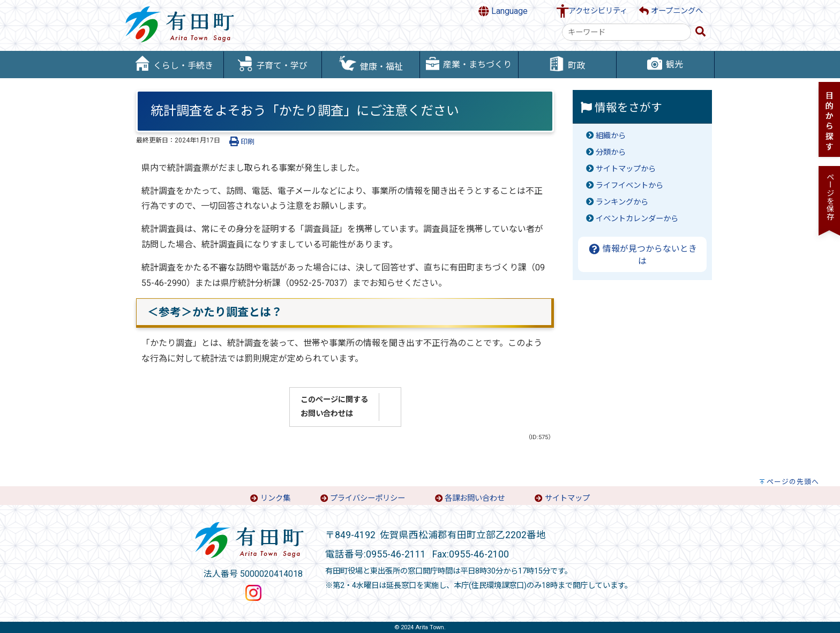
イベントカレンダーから (637, 219)
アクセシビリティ (598, 11)
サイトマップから (626, 169)
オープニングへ (671, 11)
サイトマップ (567, 498)
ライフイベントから (629, 186)
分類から (611, 152)
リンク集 (275, 498)
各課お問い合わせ (475, 498)
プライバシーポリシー (367, 498)
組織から (611, 136)
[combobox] (627, 32)
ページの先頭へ (793, 482)
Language (503, 11)
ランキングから (622, 202)
